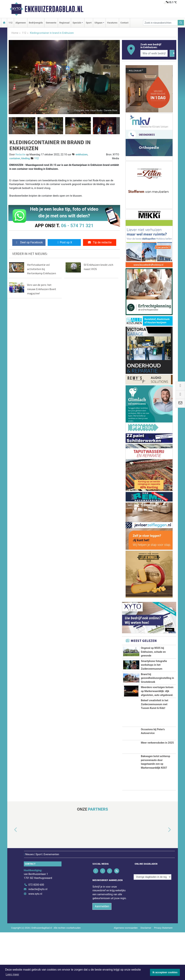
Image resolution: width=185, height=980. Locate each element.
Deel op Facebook (29, 242)
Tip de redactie (100, 242)
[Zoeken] (181, 23)
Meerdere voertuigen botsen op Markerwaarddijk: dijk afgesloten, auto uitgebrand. (157, 719)
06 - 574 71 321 (77, 226)
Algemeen (21, 23)
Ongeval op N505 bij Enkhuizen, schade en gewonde (153, 652)
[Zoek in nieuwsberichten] (160, 23)
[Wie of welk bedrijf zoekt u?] (154, 53)
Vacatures (112, 23)
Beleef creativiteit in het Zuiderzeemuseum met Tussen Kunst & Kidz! (155, 752)
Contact (124, 23)
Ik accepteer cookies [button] (165, 972)
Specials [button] (77, 23)
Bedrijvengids (36, 23)
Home (15, 33)
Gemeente (51, 23)
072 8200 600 (36, 932)
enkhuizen (82, 155)
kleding (26, 158)
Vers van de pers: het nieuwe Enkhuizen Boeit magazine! (42, 289)
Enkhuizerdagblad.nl (54, 9)
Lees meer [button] (12, 974)
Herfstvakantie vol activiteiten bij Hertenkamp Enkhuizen (41, 269)
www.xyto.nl (35, 941)
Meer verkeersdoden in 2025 (157, 790)
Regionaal (64, 23)
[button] (10, 126)
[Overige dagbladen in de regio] (152, 924)
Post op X (64, 242)
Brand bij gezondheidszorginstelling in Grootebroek (157, 698)
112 (10, 23)
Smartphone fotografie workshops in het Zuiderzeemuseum (154, 673)
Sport (89, 23)
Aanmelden (102, 954)
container (15, 158)
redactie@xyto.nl (38, 937)
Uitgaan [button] (98, 23)
